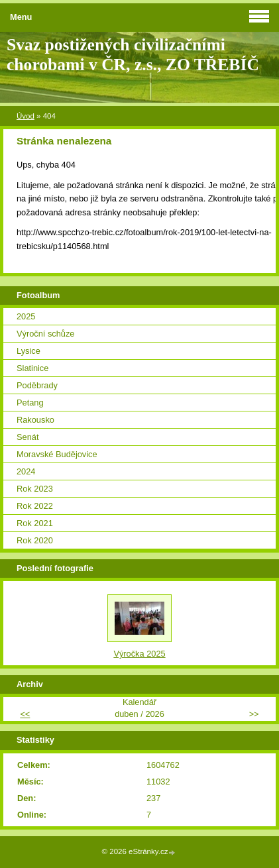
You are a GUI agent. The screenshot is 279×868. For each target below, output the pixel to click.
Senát (28, 437)
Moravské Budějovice (57, 454)
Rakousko (35, 420)
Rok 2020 (35, 540)
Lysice (28, 351)
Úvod (26, 116)
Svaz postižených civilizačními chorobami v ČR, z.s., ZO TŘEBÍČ (133, 55)
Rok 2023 (35, 489)
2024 (26, 471)
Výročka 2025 (139, 654)
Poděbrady (37, 385)
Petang (30, 403)
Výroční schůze (46, 334)
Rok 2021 (35, 523)
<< (25, 714)
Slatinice (32, 368)
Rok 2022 (35, 506)
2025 (26, 316)
